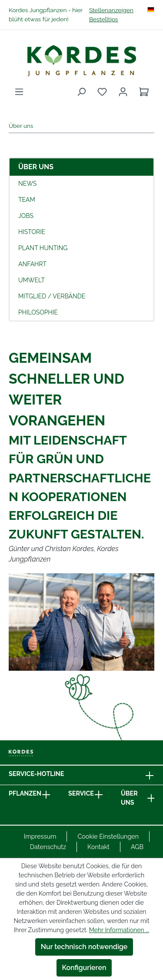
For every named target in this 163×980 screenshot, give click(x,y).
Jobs (26, 216)
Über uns (36, 167)
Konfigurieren (84, 968)
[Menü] (19, 92)
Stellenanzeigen (111, 10)
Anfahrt (32, 264)
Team (27, 200)
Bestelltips (104, 19)
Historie (32, 232)
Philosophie (38, 312)
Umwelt (32, 280)
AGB (137, 847)
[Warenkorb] (144, 92)
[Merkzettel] (102, 92)
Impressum (40, 836)
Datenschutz (48, 847)
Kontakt (98, 847)
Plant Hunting (43, 248)
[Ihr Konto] (123, 92)
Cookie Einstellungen (108, 836)
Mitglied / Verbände (52, 296)
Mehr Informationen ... (119, 930)
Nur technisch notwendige (84, 947)
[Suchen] (81, 92)
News (27, 184)
